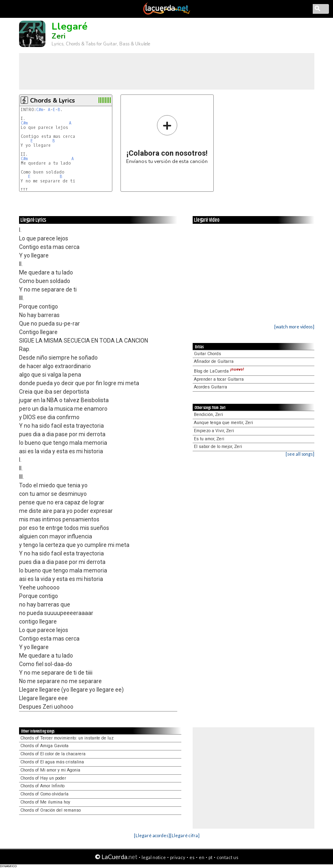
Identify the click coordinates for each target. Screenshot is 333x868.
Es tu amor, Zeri (209, 439)
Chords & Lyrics (53, 101)
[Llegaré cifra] (185, 835)
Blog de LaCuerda (219, 371)
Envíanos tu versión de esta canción (167, 139)
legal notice (154, 857)
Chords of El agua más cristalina (52, 762)
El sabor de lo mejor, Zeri (218, 447)
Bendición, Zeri (208, 415)
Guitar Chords (207, 354)
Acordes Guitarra (211, 387)
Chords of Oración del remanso (50, 810)
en (202, 857)
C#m (40, 110)
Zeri (58, 36)
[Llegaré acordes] (152, 835)
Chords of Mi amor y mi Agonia (50, 770)
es (192, 857)
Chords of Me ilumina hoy (45, 802)
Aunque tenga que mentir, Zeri (223, 423)
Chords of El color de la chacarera (53, 754)
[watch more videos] (294, 327)
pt (211, 857)
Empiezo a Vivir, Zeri (214, 431)
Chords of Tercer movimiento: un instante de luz (67, 738)
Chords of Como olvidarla (44, 794)
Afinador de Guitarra (214, 361)
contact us (228, 857)
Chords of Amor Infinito (42, 786)
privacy (178, 857)
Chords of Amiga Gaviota (44, 746)
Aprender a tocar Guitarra (219, 379)
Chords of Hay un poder (43, 778)
